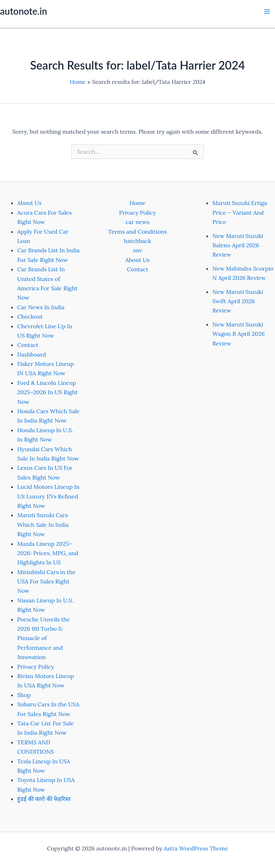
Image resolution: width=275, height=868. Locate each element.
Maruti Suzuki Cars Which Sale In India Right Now (43, 524)
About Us (29, 203)
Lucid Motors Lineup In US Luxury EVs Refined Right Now (48, 496)
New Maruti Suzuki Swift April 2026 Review (238, 301)
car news (137, 222)
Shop (24, 695)
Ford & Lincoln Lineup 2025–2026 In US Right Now (47, 392)
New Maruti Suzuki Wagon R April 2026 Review (238, 334)
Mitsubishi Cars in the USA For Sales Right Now (46, 581)
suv (138, 250)
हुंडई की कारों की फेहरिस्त (44, 799)
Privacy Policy (36, 667)
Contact (28, 345)
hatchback (138, 241)
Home (137, 203)
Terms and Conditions (137, 232)
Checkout (30, 316)
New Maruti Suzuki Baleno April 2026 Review (238, 245)
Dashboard (32, 354)
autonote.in (23, 11)
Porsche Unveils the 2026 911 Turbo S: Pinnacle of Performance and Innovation (44, 638)
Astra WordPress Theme (196, 848)
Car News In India (41, 307)
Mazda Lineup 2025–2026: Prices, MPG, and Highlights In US (48, 553)
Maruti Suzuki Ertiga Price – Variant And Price (240, 212)
